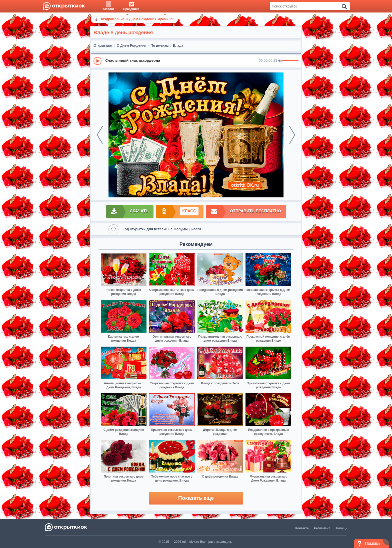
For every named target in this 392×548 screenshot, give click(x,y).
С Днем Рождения (131, 45)
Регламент (322, 528)
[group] (196, 61)
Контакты (302, 528)
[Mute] (280, 61)
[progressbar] (290, 61)
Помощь (341, 528)
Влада (178, 45)
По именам (159, 45)
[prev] (100, 135)
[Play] (97, 61)
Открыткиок (103, 45)
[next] (292, 135)
